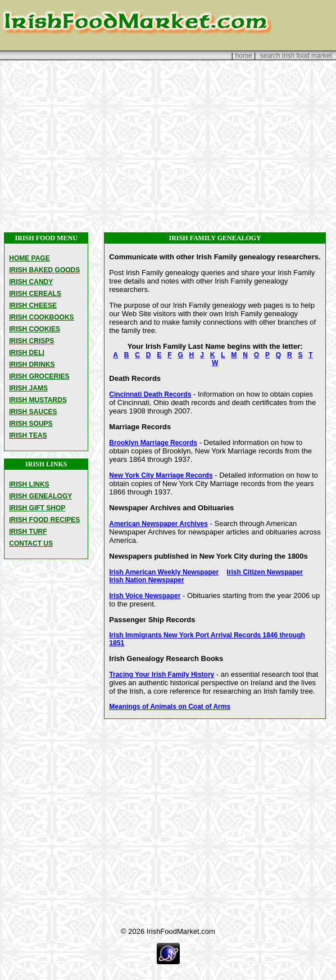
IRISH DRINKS (32, 365)
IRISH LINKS (29, 484)
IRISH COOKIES (35, 329)
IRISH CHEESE (33, 305)
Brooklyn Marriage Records (153, 443)
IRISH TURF (28, 532)
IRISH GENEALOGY (40, 496)
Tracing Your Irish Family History (162, 675)
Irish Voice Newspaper (145, 596)
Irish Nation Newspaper (146, 580)
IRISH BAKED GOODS (44, 270)
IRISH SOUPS (31, 424)
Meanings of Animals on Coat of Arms (170, 707)
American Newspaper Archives (158, 524)
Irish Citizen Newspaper (265, 572)
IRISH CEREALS (35, 294)
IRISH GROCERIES (39, 376)
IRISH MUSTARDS (38, 400)
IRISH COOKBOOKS (41, 317)
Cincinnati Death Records (150, 394)
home (243, 56)
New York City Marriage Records (161, 475)
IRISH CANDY (31, 282)
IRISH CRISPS (31, 341)
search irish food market (296, 56)
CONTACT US (31, 543)
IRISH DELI (27, 353)
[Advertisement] (168, 146)
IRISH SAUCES (33, 412)
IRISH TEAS (28, 435)
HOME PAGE (29, 258)
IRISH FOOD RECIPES (44, 520)
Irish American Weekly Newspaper (164, 572)
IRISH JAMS (28, 388)
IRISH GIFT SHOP (37, 508)
